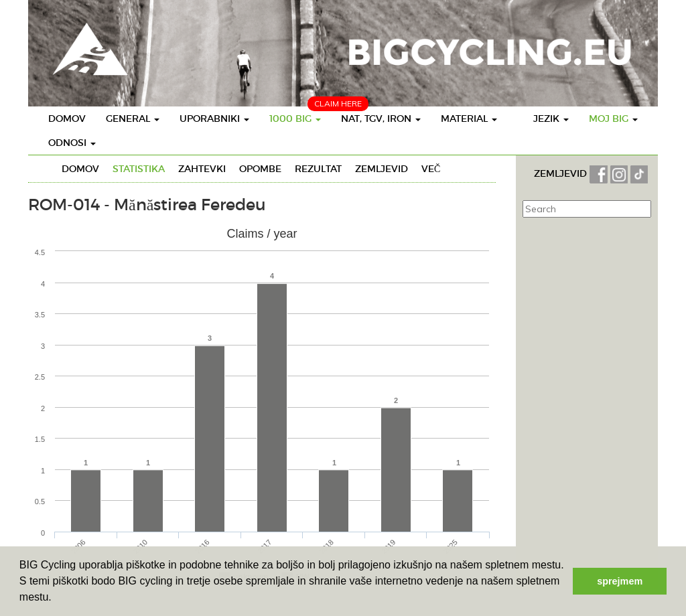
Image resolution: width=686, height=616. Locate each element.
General (133, 119)
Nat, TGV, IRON (381, 119)
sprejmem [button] (620, 581)
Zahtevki (202, 169)
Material (469, 119)
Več (431, 169)
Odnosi (72, 143)
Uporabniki (214, 119)
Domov (67, 119)
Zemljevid (382, 169)
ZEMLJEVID (562, 173)
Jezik (551, 119)
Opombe (260, 169)
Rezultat (318, 169)
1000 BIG (295, 119)
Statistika (139, 169)
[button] (56, 599)
